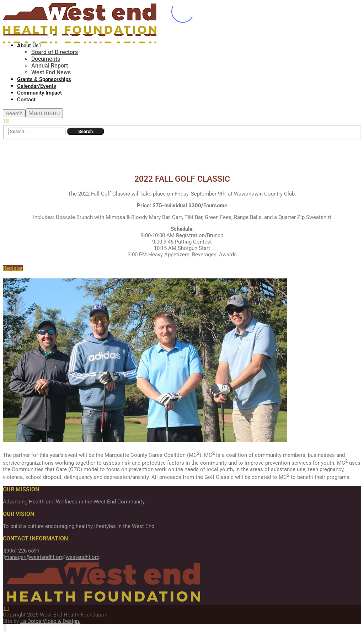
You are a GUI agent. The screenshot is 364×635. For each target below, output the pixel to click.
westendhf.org (81, 557)
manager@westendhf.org (33, 557)
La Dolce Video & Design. (50, 621)
